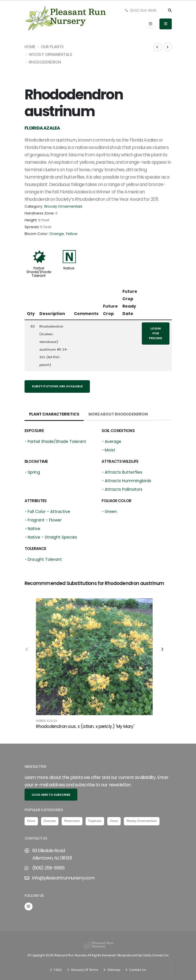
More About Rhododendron (122, 414)
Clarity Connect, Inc (155, 956)
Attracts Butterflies (124, 472)
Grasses (51, 821)
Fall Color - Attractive (49, 512)
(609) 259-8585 (141, 10)
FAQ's (55, 970)
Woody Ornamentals (50, 55)
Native (69, 268)
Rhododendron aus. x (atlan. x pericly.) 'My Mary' (85, 726)
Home (30, 47)
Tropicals (100, 821)
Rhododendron (45, 62)
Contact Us (140, 970)
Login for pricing (156, 333)
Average (113, 441)
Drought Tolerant (45, 559)
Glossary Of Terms (84, 970)
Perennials (75, 821)
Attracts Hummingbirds (128, 481)
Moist (110, 450)
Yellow (71, 234)
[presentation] (27, 650)
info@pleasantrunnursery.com (63, 878)
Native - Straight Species (52, 537)
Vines (120, 821)
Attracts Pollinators (124, 489)
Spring (34, 472)
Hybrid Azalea (47, 721)
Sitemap (114, 970)
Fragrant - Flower (45, 520)
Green (111, 512)
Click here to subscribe (51, 795)
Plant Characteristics (55, 414)
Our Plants (52, 47)
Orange (57, 234)
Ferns (32, 821)
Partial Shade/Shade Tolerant (39, 272)
